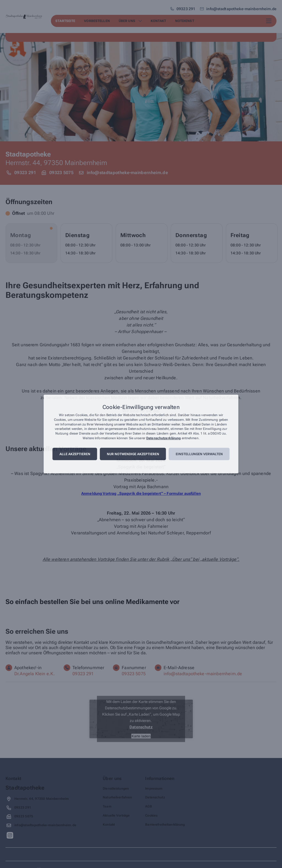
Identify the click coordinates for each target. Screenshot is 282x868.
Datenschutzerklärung (163, 438)
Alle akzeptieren (75, 454)
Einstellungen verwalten (199, 454)
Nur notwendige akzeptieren (133, 454)
